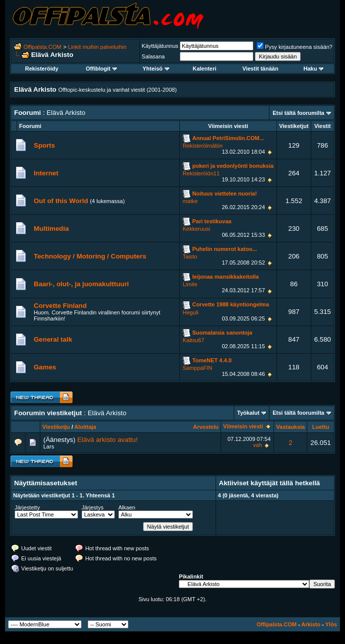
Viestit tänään (260, 69)
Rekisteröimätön (203, 146)
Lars (49, 446)
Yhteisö (156, 69)
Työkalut (248, 413)
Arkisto (311, 624)
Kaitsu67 (194, 340)
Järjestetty (27, 507)
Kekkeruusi (196, 229)
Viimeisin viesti (243, 426)
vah (258, 445)
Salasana (153, 56)
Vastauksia (290, 427)
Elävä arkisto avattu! (107, 440)
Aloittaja (85, 427)
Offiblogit (101, 69)
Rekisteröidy (42, 69)
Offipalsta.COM (43, 47)
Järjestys (92, 507)
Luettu (321, 427)
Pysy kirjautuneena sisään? (295, 47)
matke (190, 201)
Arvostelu (206, 427)
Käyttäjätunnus (160, 46)
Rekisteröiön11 (201, 173)
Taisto (190, 256)
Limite (190, 284)
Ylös (331, 624)
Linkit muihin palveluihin (97, 47)
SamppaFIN (198, 368)
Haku (313, 69)
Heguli (191, 312)
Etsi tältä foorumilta (298, 113)
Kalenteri (204, 69)
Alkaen (127, 507)
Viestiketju (56, 427)
